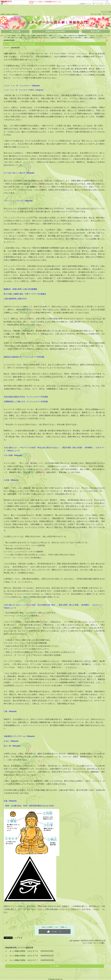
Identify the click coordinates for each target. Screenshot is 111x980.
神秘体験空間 (82, 36)
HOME (3, 14)
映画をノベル (16, 36)
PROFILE (15, 14)
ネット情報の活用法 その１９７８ (24, 956)
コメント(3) (87, 943)
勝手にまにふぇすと (56, 36)
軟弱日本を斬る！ (43, 36)
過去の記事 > (96, 31)
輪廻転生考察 (65, 38)
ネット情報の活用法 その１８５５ (18, 44)
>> (84, 4)
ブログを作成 (99, 4)
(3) (34, 44)
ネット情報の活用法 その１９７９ (24, 951)
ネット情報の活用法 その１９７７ (24, 960)
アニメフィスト (102, 38)
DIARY (8, 14)
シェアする (18, 938)
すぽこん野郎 (31, 36)
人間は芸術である (36, 38)
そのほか (6, 4)
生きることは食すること (51, 38)
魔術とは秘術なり (90, 38)
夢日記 (24, 36)
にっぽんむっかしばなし (96, 36)
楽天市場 (107, 4)
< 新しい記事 (15, 31)
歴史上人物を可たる (70, 36)
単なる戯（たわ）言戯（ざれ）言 (19, 38)
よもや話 (8, 36)
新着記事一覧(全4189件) (55, 31)
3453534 (105, 12)
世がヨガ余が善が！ (77, 38)
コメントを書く (99, 943)
